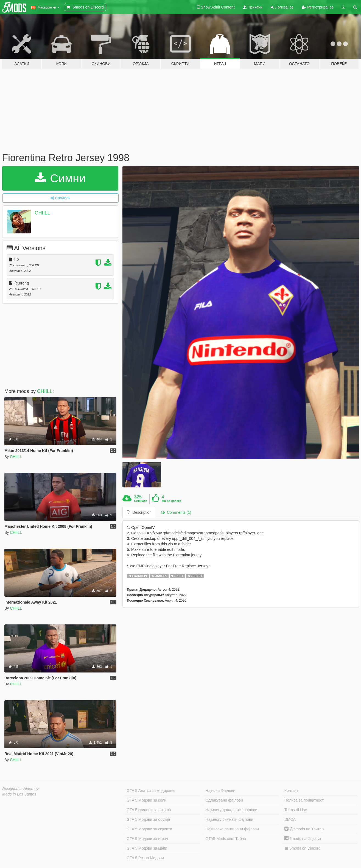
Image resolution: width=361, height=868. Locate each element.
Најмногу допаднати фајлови (232, 810)
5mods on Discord (303, 848)
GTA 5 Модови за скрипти (149, 829)
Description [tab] (139, 512)
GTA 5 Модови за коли (146, 800)
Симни (60, 178)
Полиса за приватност (304, 800)
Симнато (141, 501)
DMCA (290, 819)
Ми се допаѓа (171, 501)
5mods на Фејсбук (303, 839)
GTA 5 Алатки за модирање (151, 791)
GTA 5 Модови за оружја (148, 819)
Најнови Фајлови (221, 791)
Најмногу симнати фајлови (230, 819)
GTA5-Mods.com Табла (226, 839)
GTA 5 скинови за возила (149, 810)
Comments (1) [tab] (176, 512)
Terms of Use (296, 810)
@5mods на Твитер (304, 829)
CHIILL (43, 213)
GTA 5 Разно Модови (145, 858)
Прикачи (253, 7)
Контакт (291, 791)
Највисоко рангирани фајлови (232, 829)
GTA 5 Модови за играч (147, 839)
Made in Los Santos (19, 794)
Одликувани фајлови (224, 800)
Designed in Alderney (20, 789)
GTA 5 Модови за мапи (147, 848)
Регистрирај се (318, 7)
